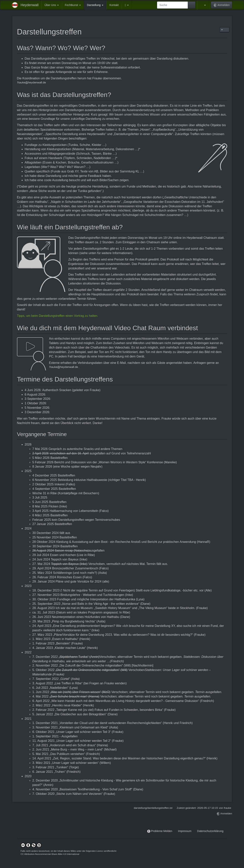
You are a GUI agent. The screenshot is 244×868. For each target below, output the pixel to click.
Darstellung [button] (95, 5)
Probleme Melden (162, 831)
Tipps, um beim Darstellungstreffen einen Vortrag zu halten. (58, 316)
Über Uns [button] (52, 5)
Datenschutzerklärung (210, 831)
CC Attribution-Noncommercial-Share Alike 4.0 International (50, 854)
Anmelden (224, 814)
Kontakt (114, 5)
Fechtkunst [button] (73, 5)
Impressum (185, 831)
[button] (127, 5)
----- (175, 831)
